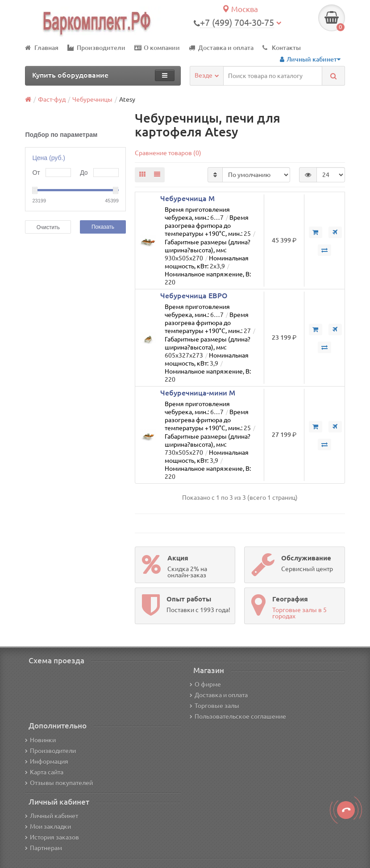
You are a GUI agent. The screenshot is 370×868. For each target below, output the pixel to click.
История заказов (52, 837)
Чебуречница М (187, 198)
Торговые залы (214, 706)
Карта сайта (44, 772)
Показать (103, 227)
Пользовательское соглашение (238, 716)
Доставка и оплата (221, 48)
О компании (157, 48)
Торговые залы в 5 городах (299, 613)
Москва (240, 9)
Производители (96, 48)
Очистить (48, 227)
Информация (47, 761)
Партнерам (44, 848)
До (84, 173)
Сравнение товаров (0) (168, 153)
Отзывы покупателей (59, 783)
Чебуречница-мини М (198, 393)
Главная (42, 48)
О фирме (205, 684)
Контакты (282, 48)
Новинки (40, 740)
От (36, 173)
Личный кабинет (52, 816)
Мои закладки (48, 827)
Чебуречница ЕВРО (194, 296)
